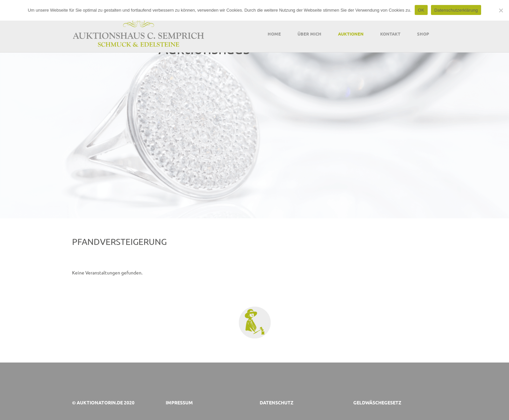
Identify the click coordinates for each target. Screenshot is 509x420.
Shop (423, 34)
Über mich (309, 34)
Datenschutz (277, 402)
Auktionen (351, 34)
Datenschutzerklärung (456, 10)
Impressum (179, 402)
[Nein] (501, 10)
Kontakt (390, 34)
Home (274, 34)
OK (421, 10)
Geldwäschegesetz (377, 402)
